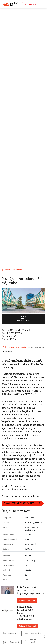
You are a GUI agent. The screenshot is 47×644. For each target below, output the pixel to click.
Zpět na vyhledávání (14, 270)
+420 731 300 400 (25, 616)
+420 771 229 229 (26, 590)
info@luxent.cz (25, 619)
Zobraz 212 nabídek (28, 626)
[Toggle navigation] (42, 4)
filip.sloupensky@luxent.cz (31, 593)
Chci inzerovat (30, 4)
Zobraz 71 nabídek (27, 600)
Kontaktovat (13, 633)
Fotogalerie (24, 319)
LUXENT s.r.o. (24, 607)
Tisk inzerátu (35, 633)
